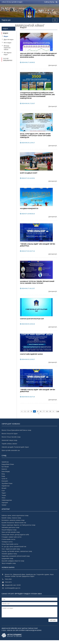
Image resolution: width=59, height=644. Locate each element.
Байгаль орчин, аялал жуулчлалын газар (15, 515)
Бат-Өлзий (5, 467)
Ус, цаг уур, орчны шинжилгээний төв (14, 547)
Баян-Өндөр (6, 471)
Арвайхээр (5, 462)
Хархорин (5, 503)
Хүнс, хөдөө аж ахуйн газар (11, 549)
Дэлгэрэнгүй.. (53, 65)
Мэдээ (6, 33)
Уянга (3, 498)
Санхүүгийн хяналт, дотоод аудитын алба (15, 535)
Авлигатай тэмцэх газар (9, 440)
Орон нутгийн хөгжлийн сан (11, 450)
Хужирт (4, 505)
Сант (3, 491)
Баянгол (4, 469)
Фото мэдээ (8, 43)
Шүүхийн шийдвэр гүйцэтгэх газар (13, 561)
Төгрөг (4, 495)
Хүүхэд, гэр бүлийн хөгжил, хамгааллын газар (17, 551)
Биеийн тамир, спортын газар (11, 518)
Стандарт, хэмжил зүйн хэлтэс (12, 537)
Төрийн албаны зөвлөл (9, 444)
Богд (3, 474)
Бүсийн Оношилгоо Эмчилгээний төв (14, 523)
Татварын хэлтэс (7, 542)
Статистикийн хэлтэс (8, 539)
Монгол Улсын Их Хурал (10, 434)
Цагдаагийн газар (7, 558)
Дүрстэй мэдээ (9, 39)
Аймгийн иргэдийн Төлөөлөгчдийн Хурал (15, 447)
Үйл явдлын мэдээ (8, 54)
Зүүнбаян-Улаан (7, 483)
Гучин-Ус (4, 479)
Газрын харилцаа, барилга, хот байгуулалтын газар (18, 525)
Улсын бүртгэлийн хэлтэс (10, 544)
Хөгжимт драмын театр (9, 554)
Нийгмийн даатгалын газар (10, 527)
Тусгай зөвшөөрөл (8, 60)
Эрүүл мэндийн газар (9, 563)
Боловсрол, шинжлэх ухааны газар (13, 520)
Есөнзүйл (5, 481)
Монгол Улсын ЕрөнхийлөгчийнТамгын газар (16, 430)
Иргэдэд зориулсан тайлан (7, 48)
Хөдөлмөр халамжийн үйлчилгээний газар (16, 556)
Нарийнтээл (6, 486)
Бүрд (3, 476)
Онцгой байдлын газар (9, 530)
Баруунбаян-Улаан (8, 464)
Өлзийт (4, 488)
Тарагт (4, 493)
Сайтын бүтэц (49, 2)
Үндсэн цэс (6, 20)
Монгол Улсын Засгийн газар (11, 437)
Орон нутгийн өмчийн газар (11, 532)
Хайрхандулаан (7, 500)
